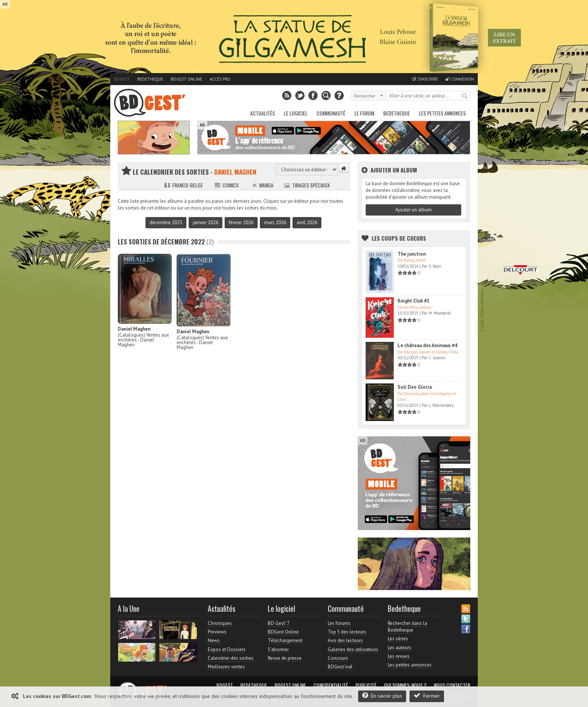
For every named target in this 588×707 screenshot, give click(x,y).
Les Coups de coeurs (399, 238)
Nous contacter (452, 685)
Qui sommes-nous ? (405, 685)
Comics (226, 185)
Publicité (366, 685)
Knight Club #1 (413, 301)
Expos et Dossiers (227, 649)
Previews (217, 632)
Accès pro (220, 79)
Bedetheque (150, 79)
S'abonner (278, 649)
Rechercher (465, 96)
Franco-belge (184, 185)
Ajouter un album (413, 210)
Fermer (427, 696)
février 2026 (241, 222)
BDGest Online (186, 79)
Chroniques (220, 623)
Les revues (399, 656)
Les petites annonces (442, 113)
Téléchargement (285, 640)
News (214, 640)
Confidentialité (331, 685)
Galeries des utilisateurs (353, 649)
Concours (338, 658)
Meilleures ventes (226, 667)
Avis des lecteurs (345, 640)
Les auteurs (400, 648)
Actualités (262, 113)
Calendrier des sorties (231, 658)
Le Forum (364, 113)
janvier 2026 (205, 222)
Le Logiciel (296, 113)
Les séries (398, 639)
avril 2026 (307, 222)
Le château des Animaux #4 (427, 345)
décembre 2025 (166, 222)
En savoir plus (382, 696)
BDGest (122, 79)
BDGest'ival (340, 667)
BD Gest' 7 (279, 623)
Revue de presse (285, 658)
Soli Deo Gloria (415, 387)
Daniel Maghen (134, 329)
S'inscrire (425, 79)
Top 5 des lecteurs (347, 632)
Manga (262, 185)
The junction (412, 254)
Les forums (339, 623)
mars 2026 (275, 222)
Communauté (331, 113)
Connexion (460, 79)
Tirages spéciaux (307, 185)
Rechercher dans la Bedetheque (407, 627)
